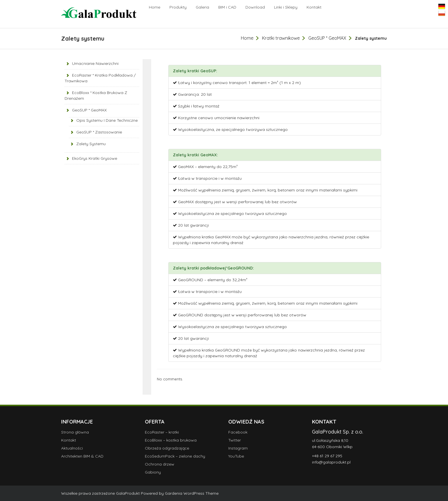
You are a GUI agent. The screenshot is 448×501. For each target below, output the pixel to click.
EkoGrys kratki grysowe (95, 158)
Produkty (178, 7)
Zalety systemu (91, 144)
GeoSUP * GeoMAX (327, 38)
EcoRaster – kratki (162, 432)
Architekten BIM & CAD (82, 456)
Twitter (235, 440)
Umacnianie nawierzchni (95, 63)
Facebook (238, 432)
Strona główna (75, 432)
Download (255, 7)
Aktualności (72, 448)
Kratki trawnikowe (281, 38)
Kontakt (314, 7)
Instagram (238, 448)
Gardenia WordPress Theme (192, 493)
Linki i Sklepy (286, 7)
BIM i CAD (227, 7)
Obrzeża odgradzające (167, 448)
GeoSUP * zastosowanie (99, 132)
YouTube (236, 456)
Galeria (202, 7)
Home (155, 7)
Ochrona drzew (160, 464)
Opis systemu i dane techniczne (107, 120)
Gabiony (153, 472)
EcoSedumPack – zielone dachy (175, 456)
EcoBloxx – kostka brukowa (171, 440)
